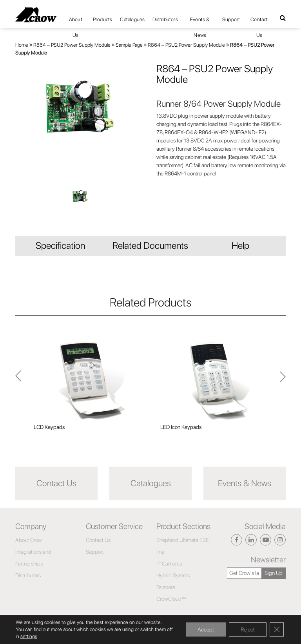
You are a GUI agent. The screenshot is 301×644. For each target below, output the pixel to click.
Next (18, 380)
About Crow (29, 540)
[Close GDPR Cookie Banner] (277, 629)
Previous (283, 380)
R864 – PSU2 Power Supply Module (72, 45)
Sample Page (129, 45)
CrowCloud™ (171, 599)
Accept (206, 629)
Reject (248, 629)
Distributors (165, 19)
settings (29, 636)
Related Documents (150, 245)
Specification (60, 245)
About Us (76, 22)
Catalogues (132, 19)
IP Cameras (169, 564)
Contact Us (259, 22)
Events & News (200, 22)
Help (240, 245)
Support (231, 19)
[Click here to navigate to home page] (36, 15)
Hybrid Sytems (173, 575)
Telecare (166, 587)
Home (22, 45)
